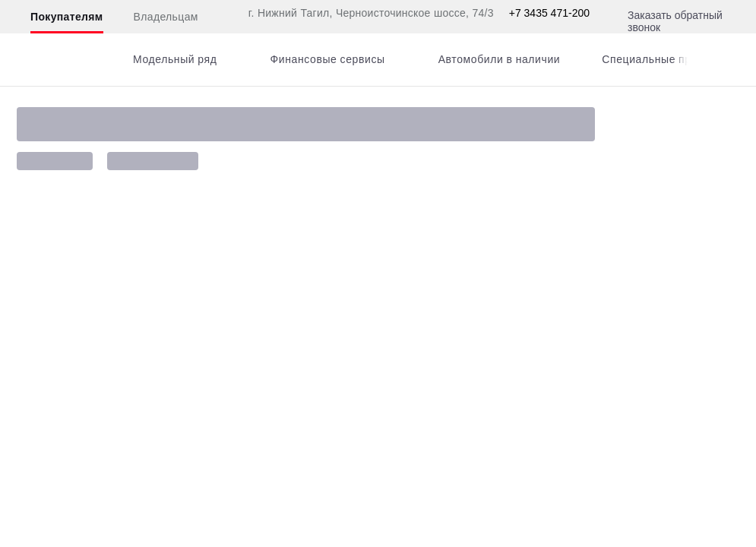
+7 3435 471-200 (549, 13)
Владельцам (166, 17)
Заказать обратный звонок (675, 21)
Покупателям (67, 17)
